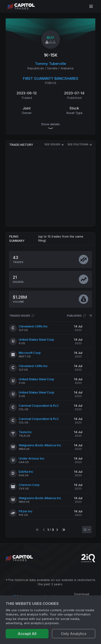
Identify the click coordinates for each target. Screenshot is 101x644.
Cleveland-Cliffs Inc (33, 326)
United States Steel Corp (36, 339)
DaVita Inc (26, 472)
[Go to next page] (57, 530)
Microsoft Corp (30, 353)
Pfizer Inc (26, 511)
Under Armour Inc (32, 458)
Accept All (27, 634)
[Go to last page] (64, 530)
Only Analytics (74, 634)
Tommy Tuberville (50, 64)
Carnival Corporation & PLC (39, 406)
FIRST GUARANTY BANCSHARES (51, 78)
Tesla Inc (25, 432)
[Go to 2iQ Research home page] (88, 558)
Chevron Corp (29, 485)
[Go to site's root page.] (26, 6)
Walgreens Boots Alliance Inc (40, 445)
